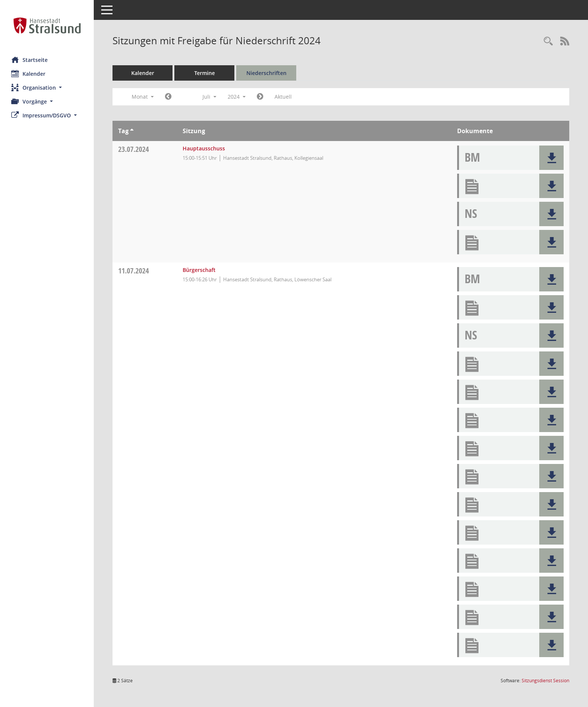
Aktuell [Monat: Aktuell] (283, 97)
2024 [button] (237, 97)
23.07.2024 (133, 149)
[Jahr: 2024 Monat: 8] (260, 97)
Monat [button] (143, 97)
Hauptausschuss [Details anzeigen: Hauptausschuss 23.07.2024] (204, 148)
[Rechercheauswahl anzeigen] (548, 41)
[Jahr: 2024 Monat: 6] (168, 97)
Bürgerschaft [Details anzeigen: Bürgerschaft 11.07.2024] (199, 270)
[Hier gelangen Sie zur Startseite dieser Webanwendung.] (47, 26)
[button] (47, 88)
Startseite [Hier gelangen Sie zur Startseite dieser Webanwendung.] (29, 60)
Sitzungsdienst (545, 681)
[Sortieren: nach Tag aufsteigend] (132, 131)
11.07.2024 (133, 271)
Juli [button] (209, 97)
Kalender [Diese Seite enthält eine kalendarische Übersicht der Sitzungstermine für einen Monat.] (28, 74)
